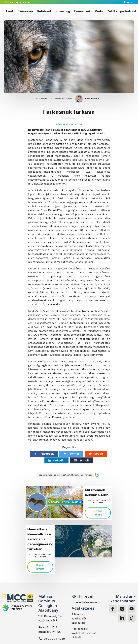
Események (82, 11)
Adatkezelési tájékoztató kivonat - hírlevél (85, 633)
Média (99, 11)
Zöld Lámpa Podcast (122, 11)
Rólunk (9, 2)
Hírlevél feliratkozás (84, 602)
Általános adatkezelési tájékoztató (79, 618)
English (129, 2)
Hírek (10, 11)
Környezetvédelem (69, 125)
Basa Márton (92, 98)
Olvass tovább (98, 513)
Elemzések (26, 11)
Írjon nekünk (23, 2)
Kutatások (45, 11)
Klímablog (63, 11)
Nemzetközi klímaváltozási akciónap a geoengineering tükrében (40, 539)
